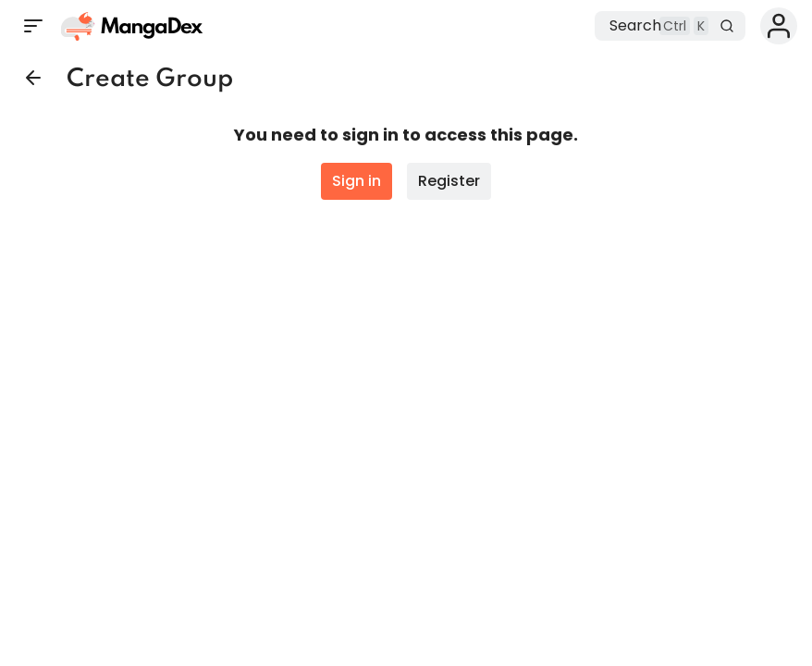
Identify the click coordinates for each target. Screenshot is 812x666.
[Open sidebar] (33, 26)
